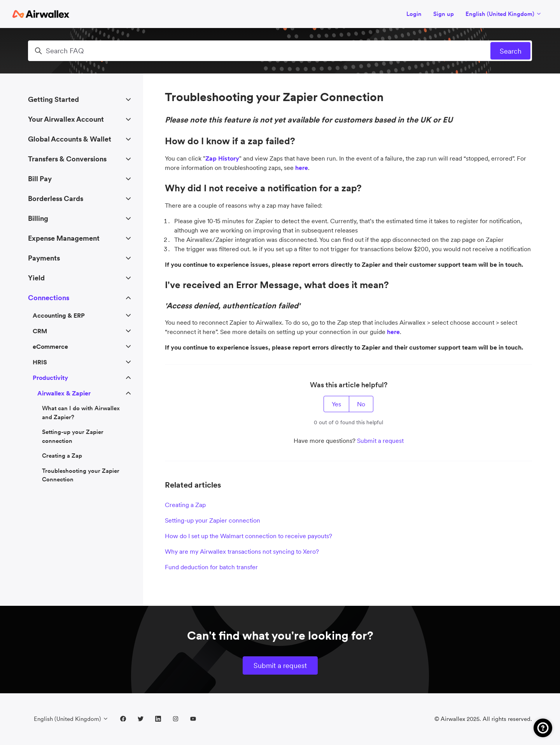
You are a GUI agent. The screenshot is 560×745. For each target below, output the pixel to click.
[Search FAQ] (280, 51)
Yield (36, 278)
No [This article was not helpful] (361, 404)
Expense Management (64, 238)
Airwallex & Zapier (64, 393)
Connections (49, 298)
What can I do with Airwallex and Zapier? (81, 413)
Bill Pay (40, 179)
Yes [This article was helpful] (336, 404)
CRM (40, 331)
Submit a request (380, 441)
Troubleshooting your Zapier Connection (81, 475)
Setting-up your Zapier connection (213, 520)
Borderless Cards (56, 198)
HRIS (40, 362)
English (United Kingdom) (504, 14)
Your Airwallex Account (66, 119)
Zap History (222, 158)
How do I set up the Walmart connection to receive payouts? (248, 536)
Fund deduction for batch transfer (211, 567)
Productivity (50, 378)
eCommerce (50, 346)
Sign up (444, 14)
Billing (38, 218)
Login (414, 14)
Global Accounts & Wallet (70, 139)
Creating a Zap (185, 505)
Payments (44, 258)
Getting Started (53, 99)
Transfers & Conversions (67, 159)
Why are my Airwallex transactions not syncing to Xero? (242, 551)
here (393, 332)
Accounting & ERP (59, 315)
